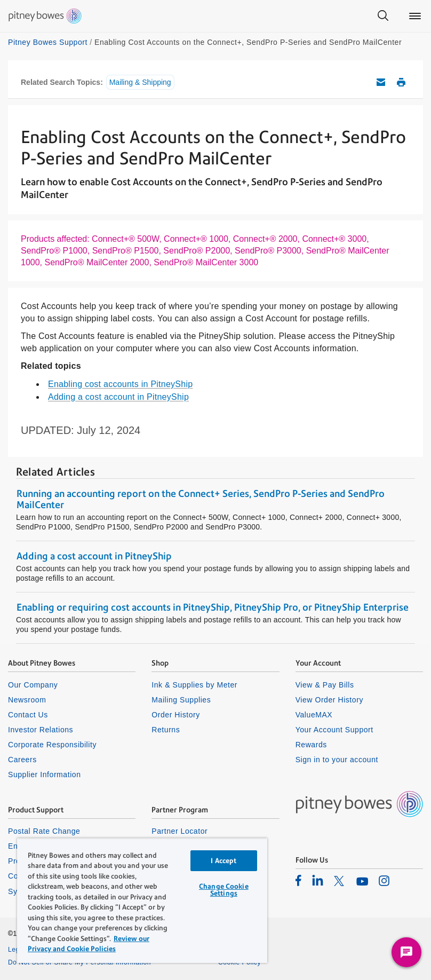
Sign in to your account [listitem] (337, 760)
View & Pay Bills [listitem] (325, 685)
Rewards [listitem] (311, 745)
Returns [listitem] (166, 730)
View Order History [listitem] (329, 700)
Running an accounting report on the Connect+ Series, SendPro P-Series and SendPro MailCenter (201, 499)
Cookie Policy (240, 962)
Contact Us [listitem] (28, 715)
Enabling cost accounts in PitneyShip (120, 384)
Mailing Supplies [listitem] (181, 700)
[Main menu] (415, 16)
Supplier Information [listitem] (45, 774)
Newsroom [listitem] (27, 700)
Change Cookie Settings (224, 890)
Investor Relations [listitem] (41, 730)
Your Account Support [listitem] (334, 730)
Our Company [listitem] (33, 685)
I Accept (224, 861)
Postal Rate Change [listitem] (44, 831)
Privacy (230, 950)
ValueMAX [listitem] (314, 715)
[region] (142, 900)
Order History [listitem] (176, 715)
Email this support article (381, 82)
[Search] (383, 16)
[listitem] (298, 880)
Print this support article (401, 82)
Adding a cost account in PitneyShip (118, 397)
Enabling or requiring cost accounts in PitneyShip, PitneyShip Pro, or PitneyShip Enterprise (213, 607)
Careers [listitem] (22, 760)
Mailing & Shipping (140, 82)
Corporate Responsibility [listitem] (52, 745)
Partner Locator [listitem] (179, 831)
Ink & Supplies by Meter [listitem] (194, 685)
